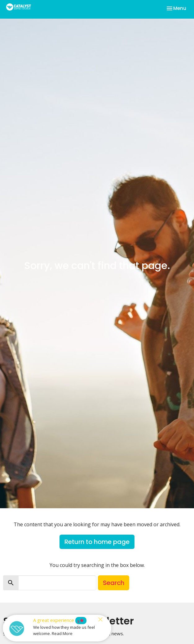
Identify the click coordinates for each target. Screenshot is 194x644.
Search (114, 583)
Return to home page (97, 542)
